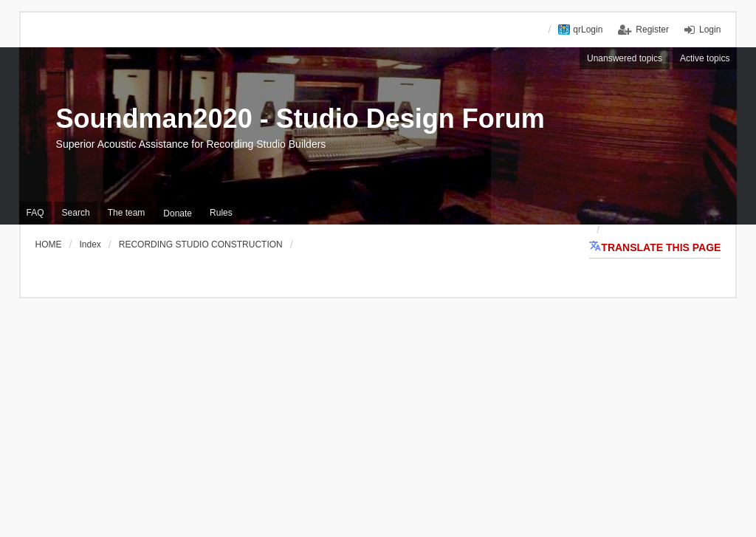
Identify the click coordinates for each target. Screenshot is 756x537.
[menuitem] (178, 213)
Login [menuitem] (710, 30)
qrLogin (588, 30)
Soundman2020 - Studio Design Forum (300, 119)
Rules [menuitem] (221, 213)
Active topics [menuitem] (705, 58)
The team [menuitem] (127, 213)
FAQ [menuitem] (35, 213)
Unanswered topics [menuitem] (625, 58)
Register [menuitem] (652, 30)
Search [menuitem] (76, 213)
